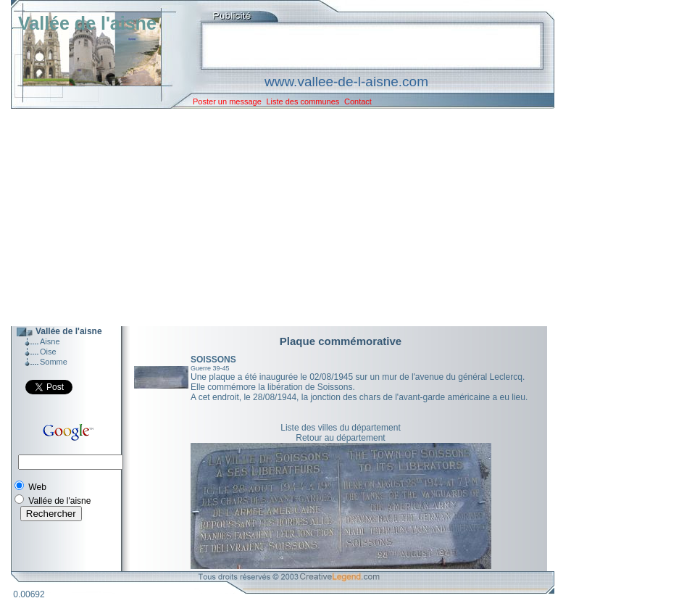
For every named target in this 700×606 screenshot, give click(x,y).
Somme (54, 362)
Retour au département (340, 438)
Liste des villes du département (340, 428)
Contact (358, 101)
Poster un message (227, 101)
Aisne (50, 341)
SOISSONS (213, 360)
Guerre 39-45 (210, 368)
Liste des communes (303, 101)
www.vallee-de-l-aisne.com (346, 82)
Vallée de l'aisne (87, 23)
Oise (48, 352)
